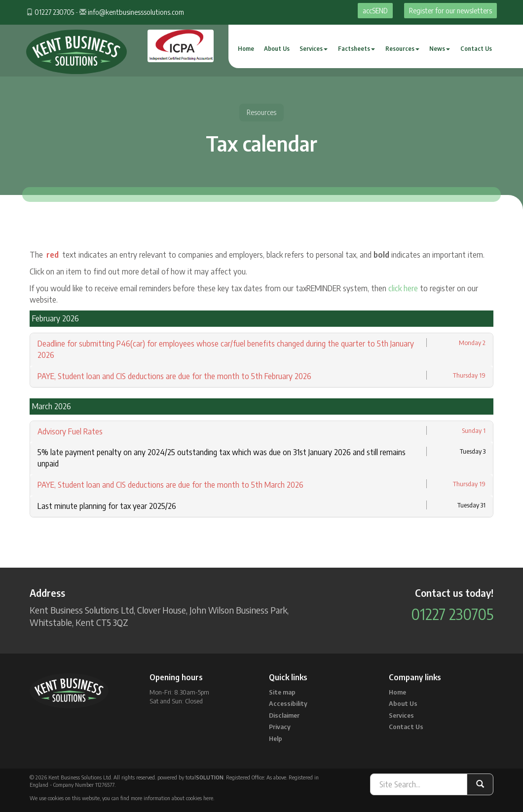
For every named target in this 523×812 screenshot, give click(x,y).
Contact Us (476, 49)
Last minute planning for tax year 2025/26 (107, 506)
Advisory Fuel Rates (70, 431)
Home (246, 49)
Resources (402, 49)
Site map (282, 692)
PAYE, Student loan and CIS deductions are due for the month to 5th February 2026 (174, 376)
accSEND (375, 11)
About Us (277, 49)
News (440, 49)
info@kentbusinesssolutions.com (136, 12)
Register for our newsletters (450, 11)
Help (276, 738)
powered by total (190, 777)
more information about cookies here (172, 798)
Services (314, 49)
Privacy (280, 727)
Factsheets (356, 49)
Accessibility (288, 703)
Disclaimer (284, 715)
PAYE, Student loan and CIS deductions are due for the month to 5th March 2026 (170, 485)
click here (403, 288)
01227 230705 (54, 12)
